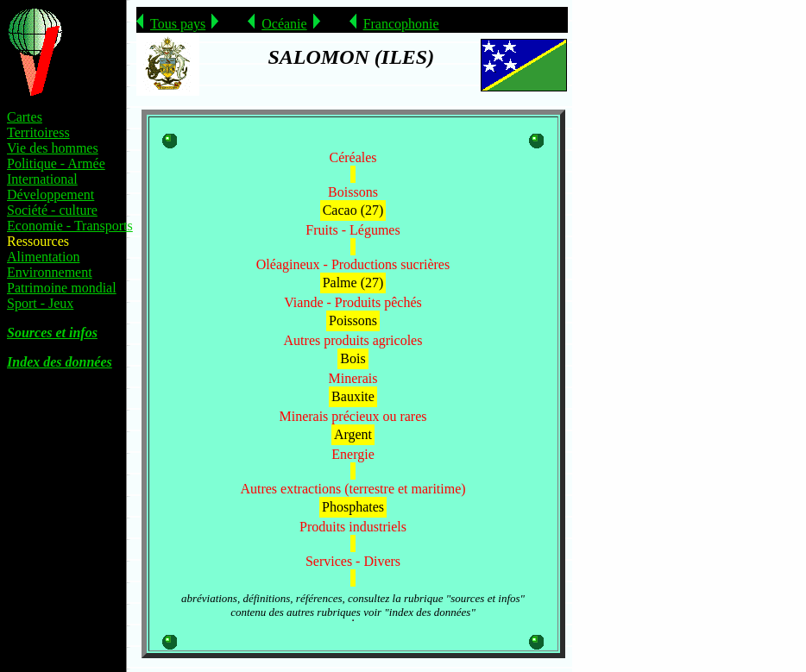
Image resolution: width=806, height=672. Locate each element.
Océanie (284, 24)
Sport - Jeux (40, 303)
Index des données (60, 362)
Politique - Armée (56, 163)
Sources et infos (52, 333)
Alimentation (43, 257)
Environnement (50, 272)
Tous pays (178, 24)
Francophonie (401, 24)
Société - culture (52, 210)
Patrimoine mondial (62, 288)
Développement (50, 195)
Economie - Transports (70, 226)
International (42, 179)
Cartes (25, 117)
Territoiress (38, 132)
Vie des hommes (53, 148)
